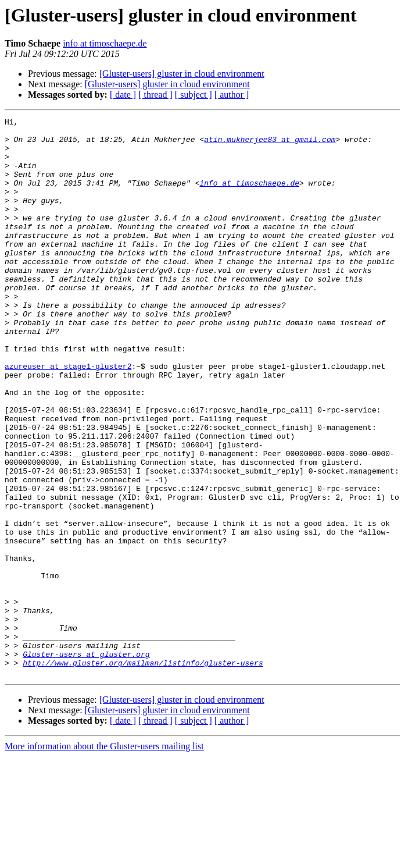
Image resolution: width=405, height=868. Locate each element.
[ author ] (232, 95)
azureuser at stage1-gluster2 (68, 417)
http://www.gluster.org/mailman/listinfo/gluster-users (143, 773)
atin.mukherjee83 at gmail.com (270, 144)
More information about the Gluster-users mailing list (104, 858)
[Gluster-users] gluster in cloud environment (182, 74)
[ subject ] (193, 95)
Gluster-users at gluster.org (86, 762)
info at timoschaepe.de (105, 43)
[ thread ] (155, 95)
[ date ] (123, 95)
